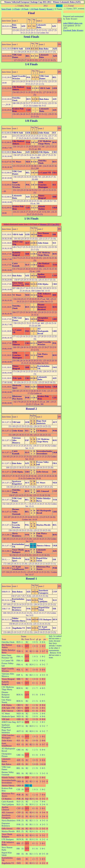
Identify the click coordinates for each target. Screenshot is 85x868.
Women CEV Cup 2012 (50, 224)
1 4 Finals (16, 9)
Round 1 (50, 9)
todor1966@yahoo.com (73, 23)
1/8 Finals (31, 121)
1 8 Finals (25, 9)
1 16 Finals (34, 9)
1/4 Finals (31, 64)
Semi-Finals (6, 9)
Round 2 (43, 9)
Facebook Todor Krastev (73, 30)
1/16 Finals (31, 219)
